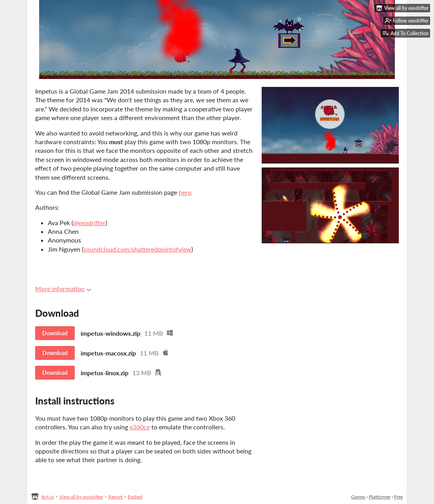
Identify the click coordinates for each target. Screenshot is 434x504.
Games (358, 497)
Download (55, 333)
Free (398, 497)
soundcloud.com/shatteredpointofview (137, 249)
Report (115, 497)
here (185, 192)
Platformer (380, 497)
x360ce (140, 427)
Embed (135, 497)
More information (63, 289)
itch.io (48, 497)
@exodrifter (89, 223)
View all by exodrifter (81, 497)
